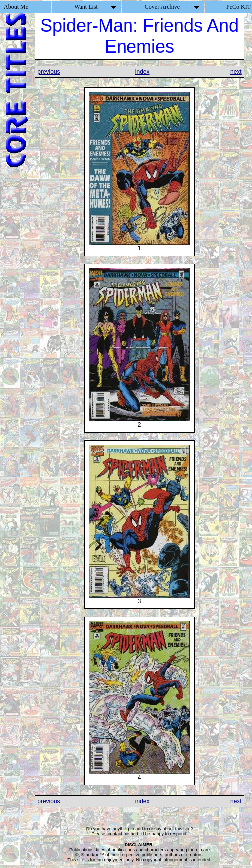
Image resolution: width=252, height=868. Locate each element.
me (127, 834)
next (236, 72)
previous (49, 72)
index (143, 72)
